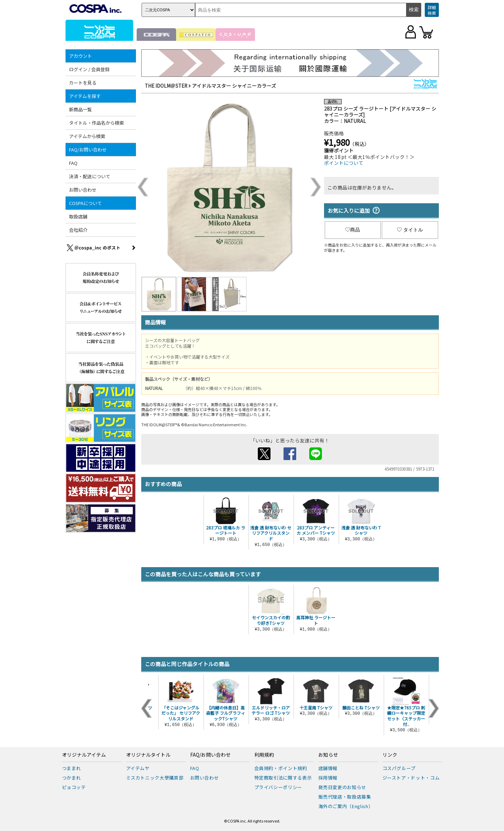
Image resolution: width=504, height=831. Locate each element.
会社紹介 (78, 230)
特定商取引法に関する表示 (283, 778)
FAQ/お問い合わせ (88, 150)
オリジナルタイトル (148, 755)
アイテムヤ (138, 768)
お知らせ (328, 755)
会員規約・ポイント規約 (281, 768)
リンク (390, 755)
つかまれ (72, 778)
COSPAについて (85, 203)
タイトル (410, 230)
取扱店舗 (78, 216)
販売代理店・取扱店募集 (345, 797)
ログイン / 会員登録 (89, 69)
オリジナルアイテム (84, 755)
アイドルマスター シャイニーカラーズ (234, 86)
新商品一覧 (80, 109)
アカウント (80, 56)
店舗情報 (328, 768)
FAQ (73, 163)
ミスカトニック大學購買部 (155, 778)
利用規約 (264, 755)
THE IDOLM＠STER (166, 86)
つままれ (72, 768)
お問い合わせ (83, 190)
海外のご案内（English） (346, 806)
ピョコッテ (74, 787)
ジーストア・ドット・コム (411, 778)
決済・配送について (90, 176)
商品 (353, 230)
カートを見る (83, 83)
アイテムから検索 (87, 136)
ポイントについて (344, 163)
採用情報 (328, 778)
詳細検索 (432, 10)
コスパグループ (399, 768)
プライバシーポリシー (278, 787)
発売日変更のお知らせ (343, 787)
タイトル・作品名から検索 (97, 123)
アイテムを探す (85, 96)
